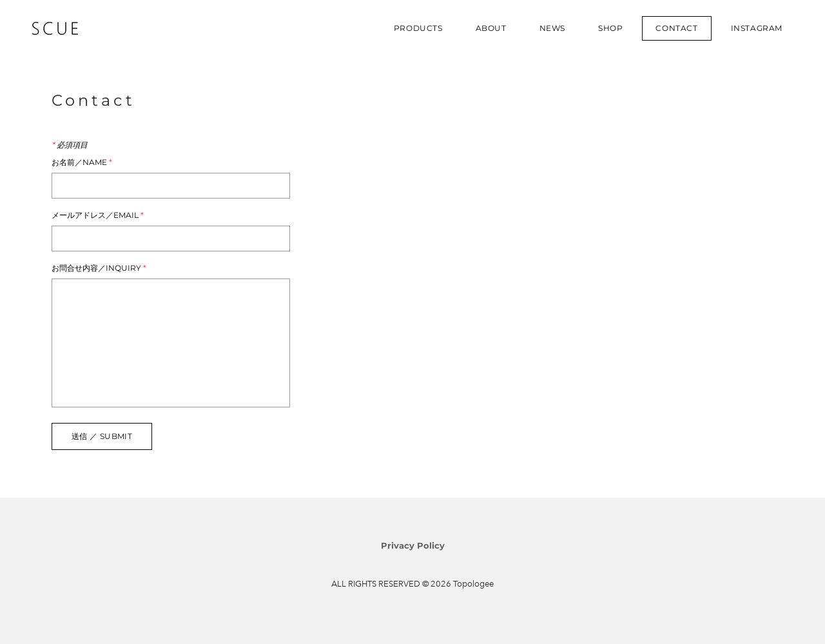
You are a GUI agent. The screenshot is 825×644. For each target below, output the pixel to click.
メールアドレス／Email (98, 215)
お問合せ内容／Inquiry (99, 268)
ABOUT (491, 28)
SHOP (610, 28)
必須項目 (70, 145)
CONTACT (676, 28)
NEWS (552, 28)
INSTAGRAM (757, 28)
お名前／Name (82, 162)
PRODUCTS (418, 28)
